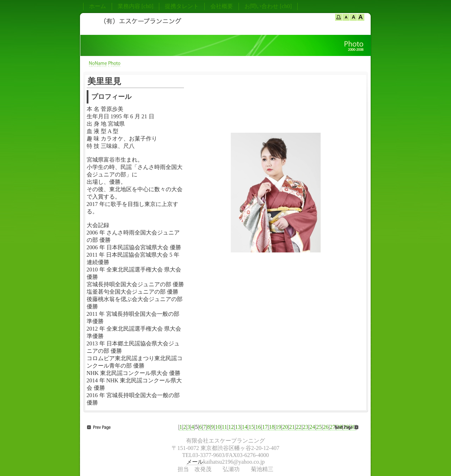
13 (238, 427)
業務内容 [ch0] (136, 6)
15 (251, 427)
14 (245, 427)
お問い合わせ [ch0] (268, 6)
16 (258, 427)
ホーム (98, 6)
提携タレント (182, 6)
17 (265, 427)
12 (231, 427)
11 (224, 427)
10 (218, 427)
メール (195, 462)
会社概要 (222, 6)
